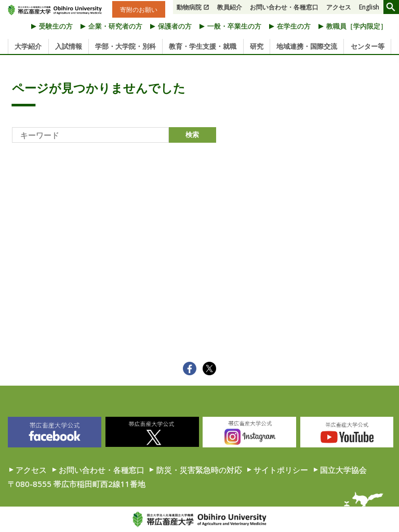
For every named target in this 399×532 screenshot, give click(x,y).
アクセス (339, 7)
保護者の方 (175, 26)
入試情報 (69, 46)
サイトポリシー (281, 470)
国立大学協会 (343, 470)
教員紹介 (230, 7)
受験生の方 (56, 26)
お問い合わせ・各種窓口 (284, 7)
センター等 (368, 46)
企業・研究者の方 (115, 26)
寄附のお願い (139, 9)
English (369, 7)
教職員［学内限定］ (357, 26)
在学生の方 (294, 26)
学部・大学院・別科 (125, 46)
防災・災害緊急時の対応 (199, 470)
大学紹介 (28, 46)
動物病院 (189, 7)
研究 (257, 46)
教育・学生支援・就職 (203, 46)
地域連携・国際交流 (307, 46)
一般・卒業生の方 (234, 26)
